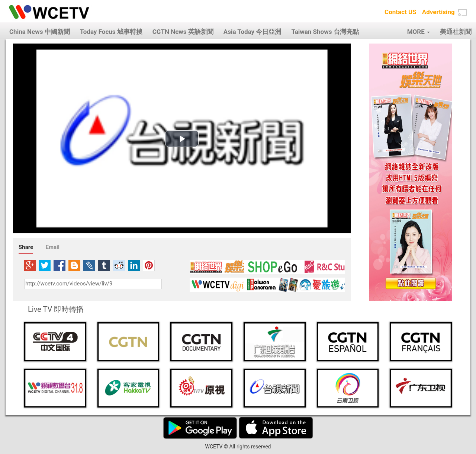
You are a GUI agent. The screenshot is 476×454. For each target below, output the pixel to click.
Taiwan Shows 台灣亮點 (325, 32)
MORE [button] (419, 32)
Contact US (401, 12)
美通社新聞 (456, 32)
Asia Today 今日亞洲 (253, 32)
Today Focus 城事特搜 (111, 32)
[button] (462, 13)
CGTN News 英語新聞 (183, 32)
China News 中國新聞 (40, 32)
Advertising (438, 12)
